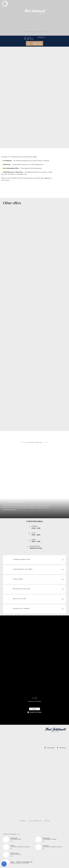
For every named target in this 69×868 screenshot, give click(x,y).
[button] (4, 864)
